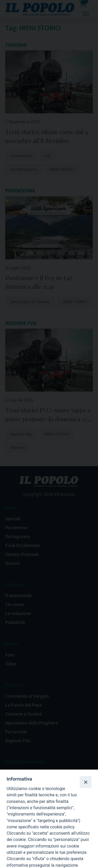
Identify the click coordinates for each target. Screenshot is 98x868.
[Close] (85, 782)
